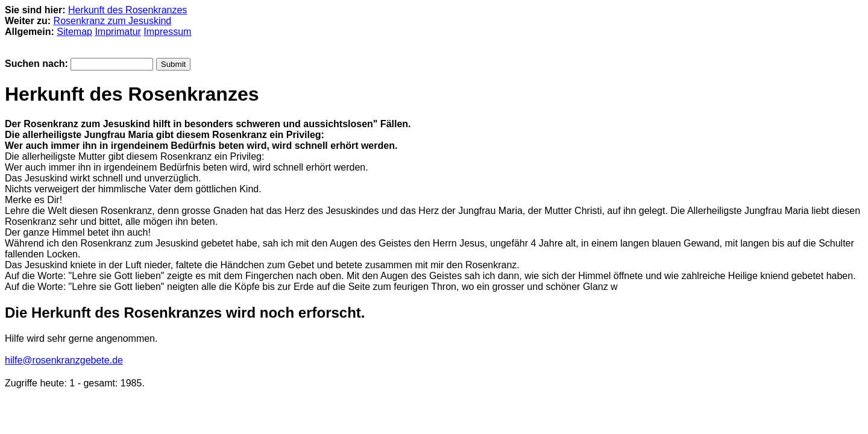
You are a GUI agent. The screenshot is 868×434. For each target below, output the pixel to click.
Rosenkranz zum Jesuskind (113, 21)
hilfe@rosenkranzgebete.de (64, 360)
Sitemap (74, 32)
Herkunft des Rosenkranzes (127, 10)
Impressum (167, 32)
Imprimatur (118, 32)
